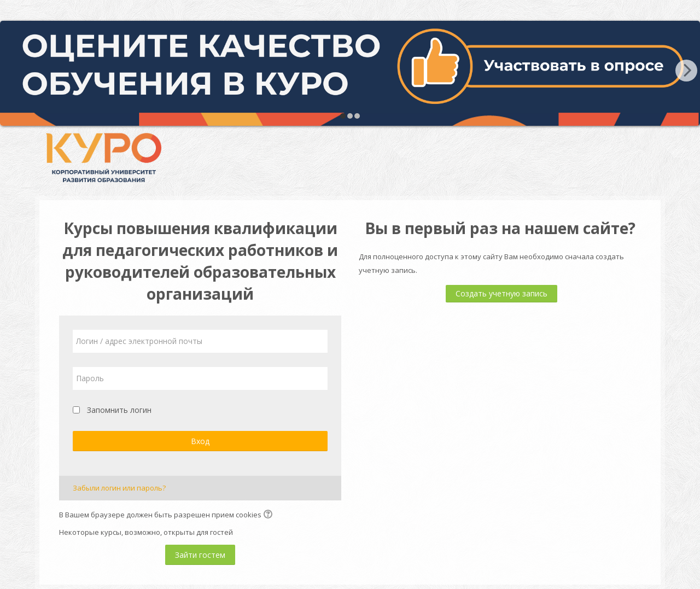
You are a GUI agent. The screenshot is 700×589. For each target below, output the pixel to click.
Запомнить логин (119, 410)
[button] (270, 515)
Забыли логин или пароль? (119, 488)
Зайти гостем (200, 555)
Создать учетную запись (501, 293)
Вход (200, 441)
